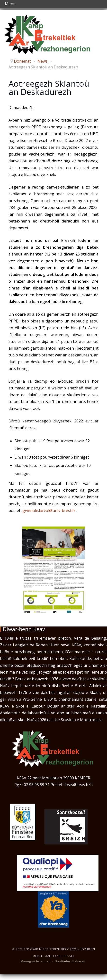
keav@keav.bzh (79, 785)
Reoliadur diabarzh (70, 961)
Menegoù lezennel (35, 961)
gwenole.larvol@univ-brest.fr (49, 511)
